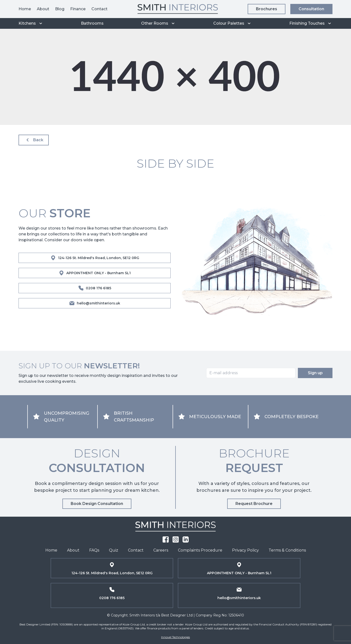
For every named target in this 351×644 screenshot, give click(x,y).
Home (25, 9)
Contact (99, 9)
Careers (161, 550)
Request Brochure (254, 504)
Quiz (114, 550)
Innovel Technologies (175, 637)
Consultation (311, 9)
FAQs (94, 550)
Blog (60, 9)
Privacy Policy (245, 550)
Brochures (267, 9)
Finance (78, 9)
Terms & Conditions (287, 550)
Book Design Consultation (97, 504)
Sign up (315, 373)
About (43, 9)
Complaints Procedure (200, 550)
